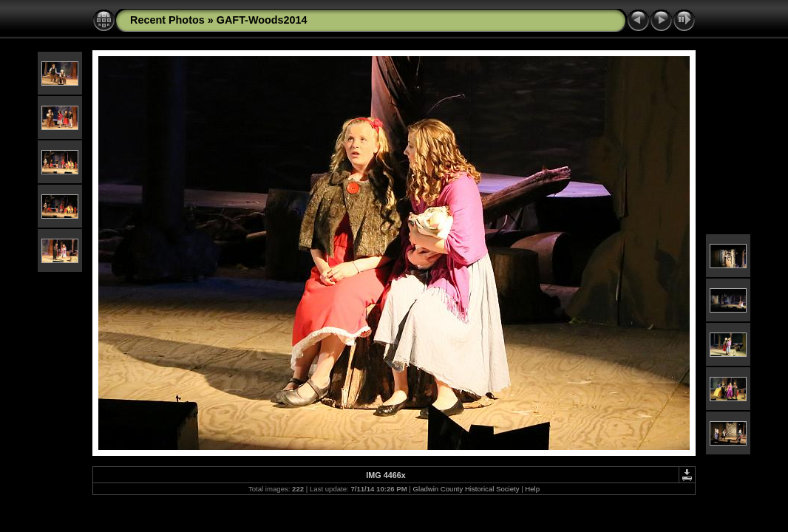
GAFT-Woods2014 (262, 20)
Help (532, 489)
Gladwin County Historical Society (466, 489)
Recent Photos (167, 20)
